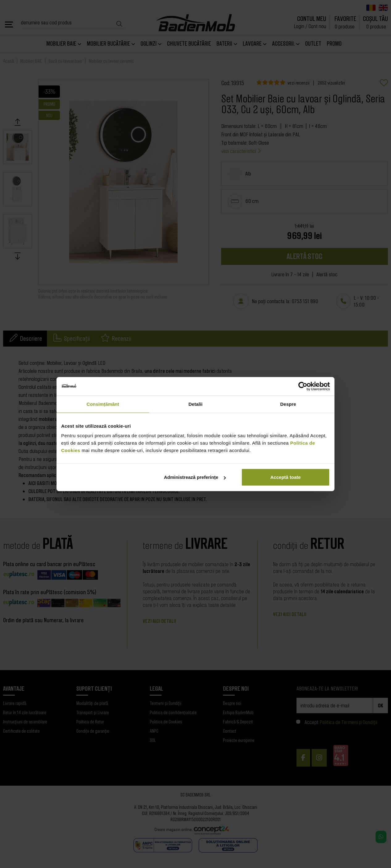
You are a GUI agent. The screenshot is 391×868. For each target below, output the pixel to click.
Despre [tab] (288, 404)
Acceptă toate (285, 477)
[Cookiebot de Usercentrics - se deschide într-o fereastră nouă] (303, 386)
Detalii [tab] (195, 404)
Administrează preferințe (195, 477)
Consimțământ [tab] (103, 404)
